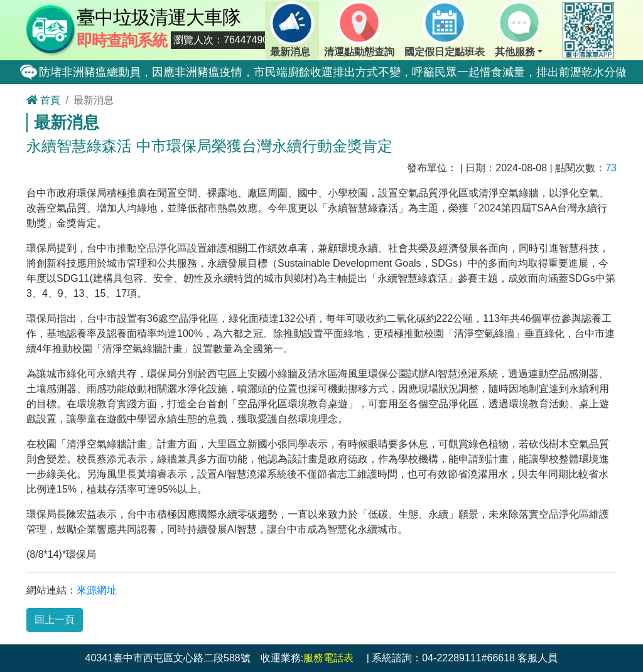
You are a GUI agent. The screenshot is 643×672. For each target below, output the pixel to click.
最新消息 (292, 29)
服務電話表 (328, 658)
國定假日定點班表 (445, 29)
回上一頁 (55, 620)
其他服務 (518, 29)
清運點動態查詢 (359, 29)
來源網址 (97, 590)
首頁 (43, 100)
